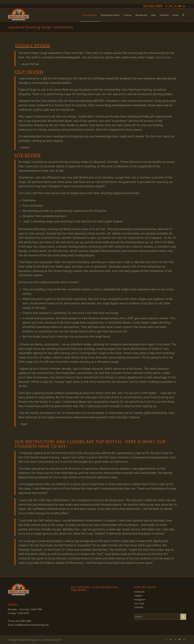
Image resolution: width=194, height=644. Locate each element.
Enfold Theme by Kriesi (53, 640)
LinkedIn (139, 607)
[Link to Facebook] (166, 6)
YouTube (139, 603)
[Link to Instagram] (175, 6)
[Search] (183, 15)
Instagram (140, 599)
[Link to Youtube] (179, 6)
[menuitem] (90, 15)
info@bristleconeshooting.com (32, 625)
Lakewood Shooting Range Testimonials (40, 27)
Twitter (138, 596)
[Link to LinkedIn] (184, 6)
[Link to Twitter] (171, 6)
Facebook (139, 592)
